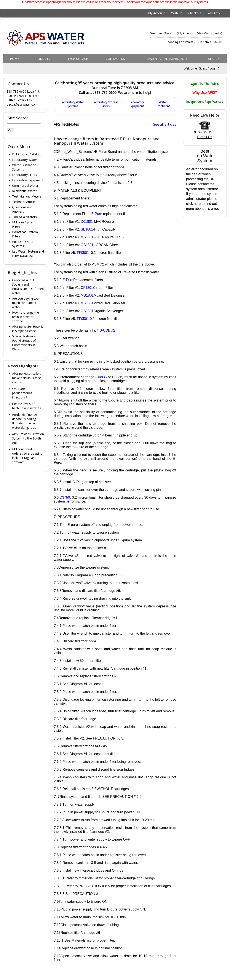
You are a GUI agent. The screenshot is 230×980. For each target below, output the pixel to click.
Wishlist (176, 13)
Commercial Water (25, 186)
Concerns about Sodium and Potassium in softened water (28, 287)
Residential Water (24, 191)
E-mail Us (205, 137)
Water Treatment (163, 104)
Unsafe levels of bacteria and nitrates (26, 406)
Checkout (195, 13)
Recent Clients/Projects (167, 59)
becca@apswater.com (22, 104)
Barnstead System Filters (25, 234)
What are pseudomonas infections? (22, 393)
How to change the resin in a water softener (26, 317)
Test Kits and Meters (27, 196)
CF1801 (87, 288)
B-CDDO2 (107, 330)
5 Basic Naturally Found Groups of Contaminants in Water (24, 343)
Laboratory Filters (25, 175)
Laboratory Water (25, 160)
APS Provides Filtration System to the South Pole (28, 438)
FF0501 (83, 253)
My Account (156, 13)
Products (42, 59)
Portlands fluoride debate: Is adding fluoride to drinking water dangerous (25, 421)
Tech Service (78, 59)
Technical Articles (24, 202)
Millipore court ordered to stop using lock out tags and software (27, 456)
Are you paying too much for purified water (25, 303)
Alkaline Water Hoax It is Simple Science (28, 329)
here (197, 204)
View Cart (204, 33)
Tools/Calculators (24, 217)
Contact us (115, 59)
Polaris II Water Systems (23, 244)
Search (214, 59)
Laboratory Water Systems (72, 104)
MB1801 (87, 237)
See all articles (165, 124)
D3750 (65, 497)
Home (14, 59)
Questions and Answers (22, 209)
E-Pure (97, 214)
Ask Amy (214, 13)
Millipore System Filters (24, 224)
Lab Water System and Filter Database (28, 254)
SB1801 (87, 229)
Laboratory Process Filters (106, 104)
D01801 (87, 222)
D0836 (117, 377)
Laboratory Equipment (137, 104)
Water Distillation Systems (24, 167)
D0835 (102, 377)
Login (217, 33)
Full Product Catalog (26, 154)
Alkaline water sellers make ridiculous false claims (27, 378)
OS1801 (87, 245)
